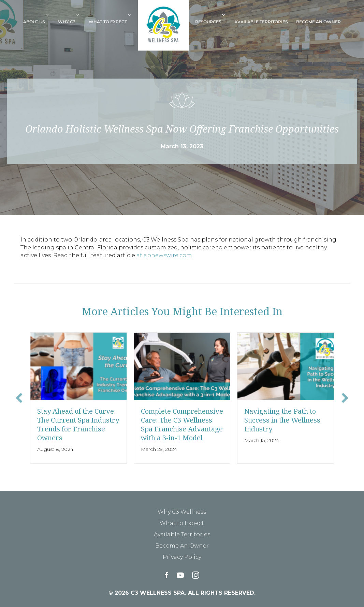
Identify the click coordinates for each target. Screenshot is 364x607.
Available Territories (261, 22)
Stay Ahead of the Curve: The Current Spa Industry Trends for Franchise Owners (78, 424)
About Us (34, 22)
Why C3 (67, 22)
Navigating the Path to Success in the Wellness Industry (282, 420)
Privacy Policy (182, 557)
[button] (49, 14)
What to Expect (108, 22)
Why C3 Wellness (182, 512)
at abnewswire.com (164, 255)
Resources (208, 22)
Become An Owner (318, 22)
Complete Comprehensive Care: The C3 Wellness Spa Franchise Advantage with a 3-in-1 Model (182, 424)
